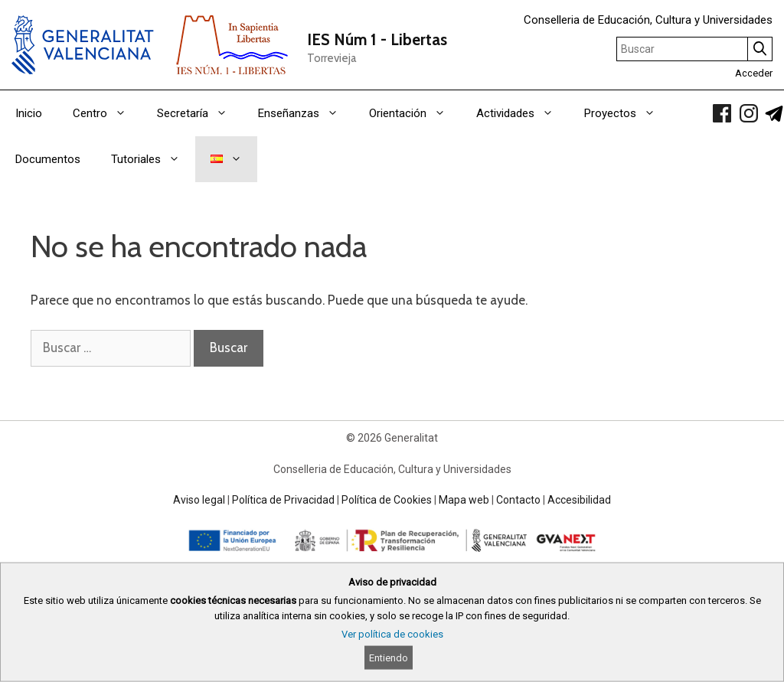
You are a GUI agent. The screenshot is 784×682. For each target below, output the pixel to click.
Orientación (415, 113)
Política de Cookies (387, 500)
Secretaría (200, 113)
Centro (107, 113)
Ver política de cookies (392, 634)
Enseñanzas (306, 113)
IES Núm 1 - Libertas (377, 39)
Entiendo (389, 658)
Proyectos (627, 113)
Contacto (518, 500)
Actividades (523, 113)
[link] (722, 113)
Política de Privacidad (283, 500)
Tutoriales (153, 159)
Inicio (29, 113)
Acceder (754, 73)
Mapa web (464, 500)
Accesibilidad (579, 500)
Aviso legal (199, 500)
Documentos (48, 159)
